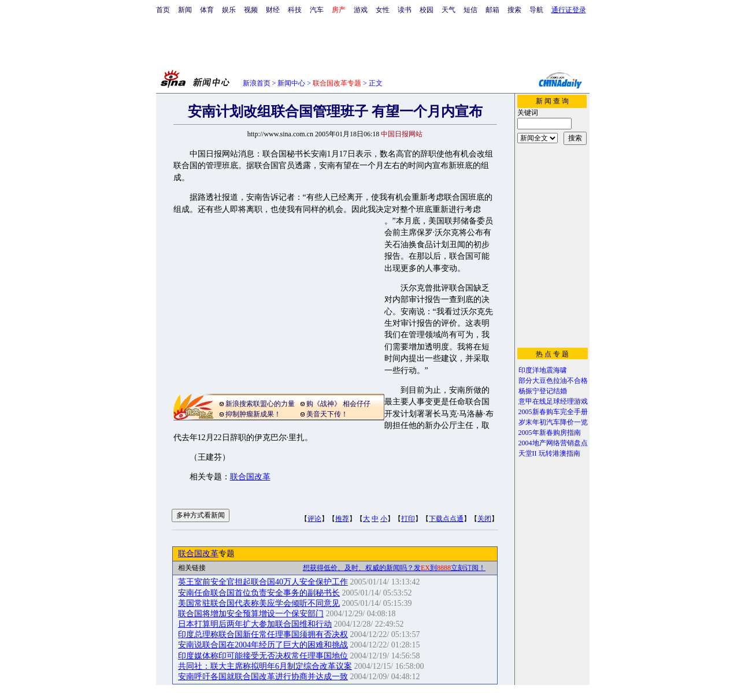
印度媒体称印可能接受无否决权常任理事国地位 (263, 656)
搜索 (514, 10)
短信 (470, 10)
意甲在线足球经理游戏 (553, 401)
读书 (405, 10)
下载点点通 (446, 519)
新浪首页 (257, 83)
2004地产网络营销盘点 (553, 443)
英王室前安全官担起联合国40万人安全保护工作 (263, 582)
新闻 (185, 10)
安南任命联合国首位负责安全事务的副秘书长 (259, 593)
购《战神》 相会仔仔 (338, 404)
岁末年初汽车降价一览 (553, 422)
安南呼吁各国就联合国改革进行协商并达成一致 (263, 677)
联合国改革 (250, 477)
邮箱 (492, 10)
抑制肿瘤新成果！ (253, 414)
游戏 (361, 10)
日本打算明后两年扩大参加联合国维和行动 (255, 624)
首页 (163, 10)
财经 (273, 10)
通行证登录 (569, 10)
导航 (536, 10)
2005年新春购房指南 (550, 433)
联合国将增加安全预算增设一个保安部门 (251, 614)
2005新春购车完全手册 (553, 412)
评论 (314, 519)
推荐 (342, 519)
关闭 (484, 519)
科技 (295, 10)
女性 (383, 10)
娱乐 (229, 10)
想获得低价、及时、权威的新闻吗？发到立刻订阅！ (394, 568)
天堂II (528, 453)
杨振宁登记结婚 (543, 391)
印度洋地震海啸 (543, 370)
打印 (408, 519)
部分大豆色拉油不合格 (553, 381)
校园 (427, 10)
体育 (207, 10)
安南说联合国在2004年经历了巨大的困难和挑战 (263, 645)
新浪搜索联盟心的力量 (260, 404)
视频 (251, 10)
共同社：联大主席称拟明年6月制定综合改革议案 (265, 666)
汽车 (317, 10)
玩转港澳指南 (559, 453)
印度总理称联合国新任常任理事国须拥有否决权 (263, 634)
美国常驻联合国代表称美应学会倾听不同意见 (259, 603)
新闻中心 (291, 83)
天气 (449, 10)
